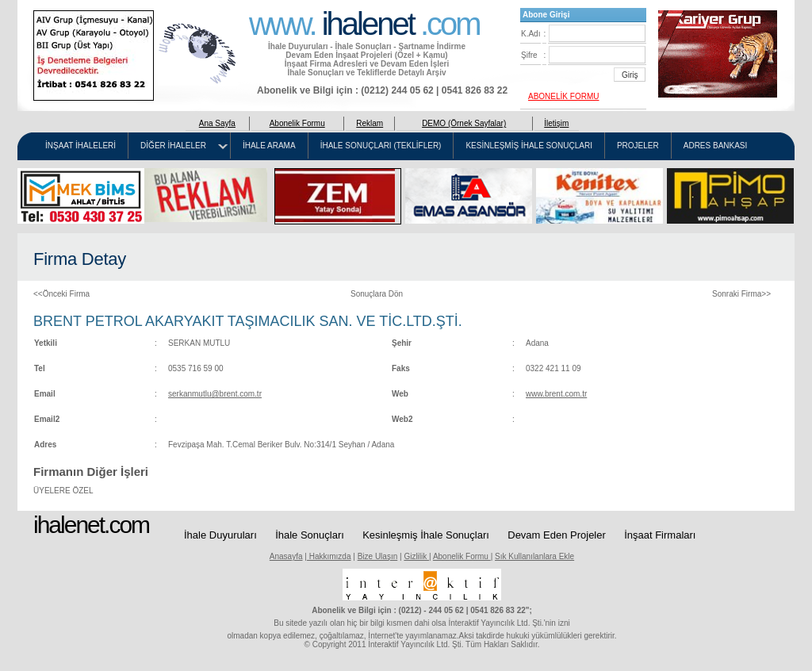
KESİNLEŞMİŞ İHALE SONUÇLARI (529, 146)
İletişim (556, 123)
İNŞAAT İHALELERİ (80, 146)
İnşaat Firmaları (660, 535)
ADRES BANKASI (716, 146)
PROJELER (638, 146)
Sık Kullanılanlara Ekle (534, 556)
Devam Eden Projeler (557, 535)
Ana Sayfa (217, 123)
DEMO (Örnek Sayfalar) (464, 123)
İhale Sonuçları (310, 535)
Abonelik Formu (297, 123)
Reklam (370, 123)
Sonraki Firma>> (741, 294)
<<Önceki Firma (61, 294)
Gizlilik (416, 556)
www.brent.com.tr (556, 394)
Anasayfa (286, 556)
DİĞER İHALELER (173, 146)
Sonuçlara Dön (377, 294)
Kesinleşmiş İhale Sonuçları (426, 535)
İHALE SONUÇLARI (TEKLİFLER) (381, 146)
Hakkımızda (329, 556)
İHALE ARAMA (269, 146)
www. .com (364, 22)
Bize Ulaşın (378, 556)
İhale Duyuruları (220, 535)
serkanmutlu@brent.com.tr (215, 394)
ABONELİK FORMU (563, 96)
